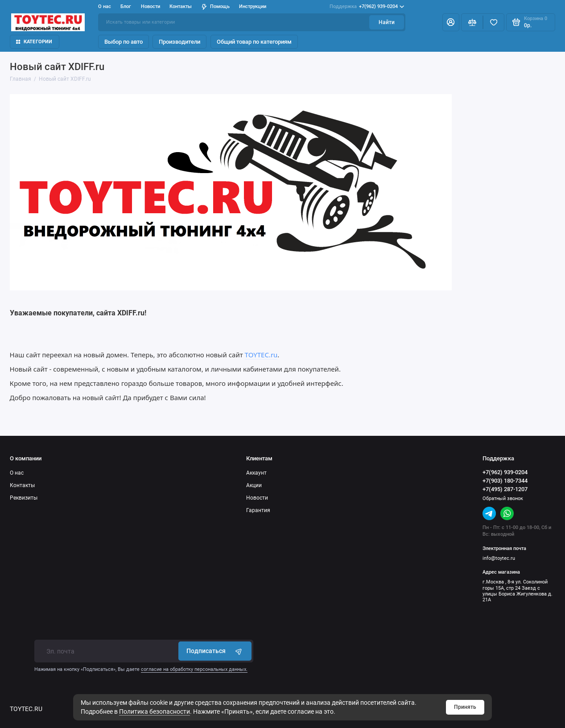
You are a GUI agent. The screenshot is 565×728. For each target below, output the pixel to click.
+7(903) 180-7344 (505, 481)
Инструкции (253, 6)
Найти (387, 22)
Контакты (181, 6)
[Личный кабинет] (451, 22)
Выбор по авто (124, 42)
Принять (465, 707)
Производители (179, 42)
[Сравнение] (472, 22)
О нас (105, 6)
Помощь (216, 6)
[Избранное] (494, 22)
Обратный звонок (503, 498)
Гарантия (258, 510)
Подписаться (215, 651)
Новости (151, 6)
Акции (254, 485)
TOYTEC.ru (261, 355)
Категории (34, 42)
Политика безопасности (155, 711)
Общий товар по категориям (254, 42)
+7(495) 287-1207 (505, 489)
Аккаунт (256, 473)
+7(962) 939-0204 (367, 6)
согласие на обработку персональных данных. (194, 669)
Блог (126, 6)
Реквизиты (24, 498)
